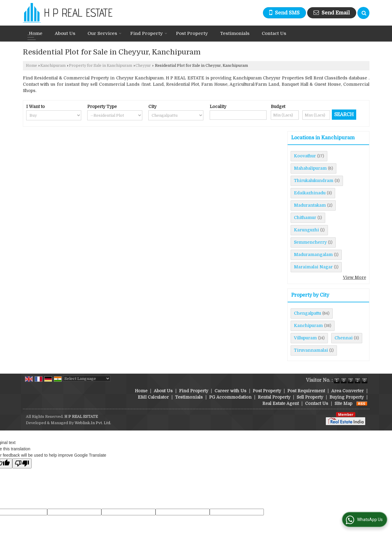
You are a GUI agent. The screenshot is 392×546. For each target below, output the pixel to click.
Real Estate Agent (281, 403)
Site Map (343, 403)
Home (36, 33)
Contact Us (274, 33)
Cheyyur (143, 66)
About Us (65, 33)
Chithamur (305, 217)
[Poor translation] (22, 463)
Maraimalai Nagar (313, 267)
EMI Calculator (153, 397)
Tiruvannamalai (311, 350)
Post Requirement (306, 391)
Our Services (105, 33)
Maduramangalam (313, 254)
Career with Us (230, 391)
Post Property (192, 33)
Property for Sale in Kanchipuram (100, 66)
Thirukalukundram (314, 180)
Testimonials (235, 33)
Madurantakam (310, 205)
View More (355, 277)
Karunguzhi (306, 230)
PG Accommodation (230, 397)
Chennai (344, 338)
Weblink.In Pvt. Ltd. (93, 423)
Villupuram (305, 338)
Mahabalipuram (310, 168)
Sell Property (310, 397)
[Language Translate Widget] (87, 379)
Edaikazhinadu (310, 193)
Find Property (149, 33)
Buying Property (347, 397)
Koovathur (305, 156)
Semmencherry (310, 242)
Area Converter (347, 391)
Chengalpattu (307, 313)
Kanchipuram (53, 66)
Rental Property (274, 397)
